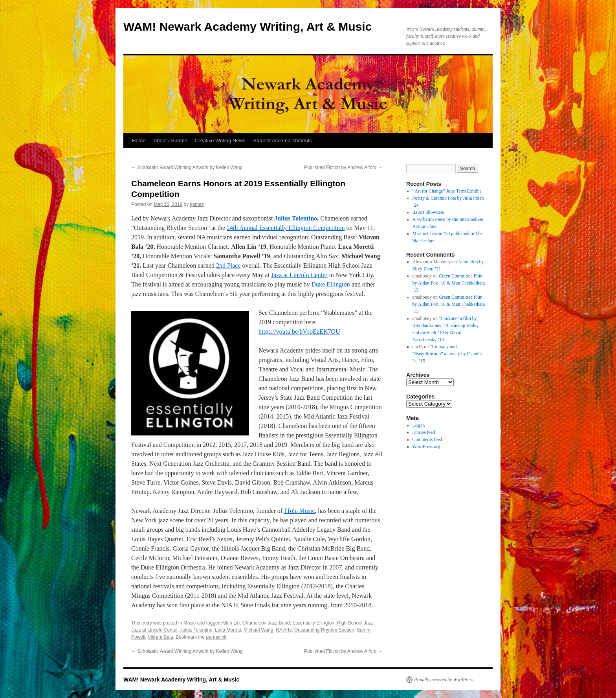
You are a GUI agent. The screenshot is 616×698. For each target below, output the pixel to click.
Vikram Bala (160, 637)
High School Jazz (355, 623)
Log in (419, 425)
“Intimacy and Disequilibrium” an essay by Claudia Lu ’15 (447, 354)
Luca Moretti (228, 630)
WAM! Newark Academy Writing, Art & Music (247, 27)
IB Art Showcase (428, 212)
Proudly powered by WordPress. (444, 680)
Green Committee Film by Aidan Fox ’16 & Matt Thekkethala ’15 (449, 283)
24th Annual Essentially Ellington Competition (286, 228)
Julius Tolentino (296, 218)
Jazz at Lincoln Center (299, 275)
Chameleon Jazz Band (266, 623)
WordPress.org (426, 446)
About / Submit (170, 141)
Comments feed (427, 439)
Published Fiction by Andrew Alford (343, 167)
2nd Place (228, 265)
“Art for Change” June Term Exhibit (447, 191)
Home (139, 141)
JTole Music (299, 511)
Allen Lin (231, 623)
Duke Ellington (331, 284)
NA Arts (284, 630)
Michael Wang (258, 630)
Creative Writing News (220, 141)
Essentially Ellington (313, 623)
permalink (216, 637)
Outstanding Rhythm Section (324, 630)
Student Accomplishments (282, 141)
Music (190, 623)
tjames (197, 204)
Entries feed (424, 432)
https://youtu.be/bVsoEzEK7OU (299, 332)
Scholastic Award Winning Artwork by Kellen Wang (187, 167)
